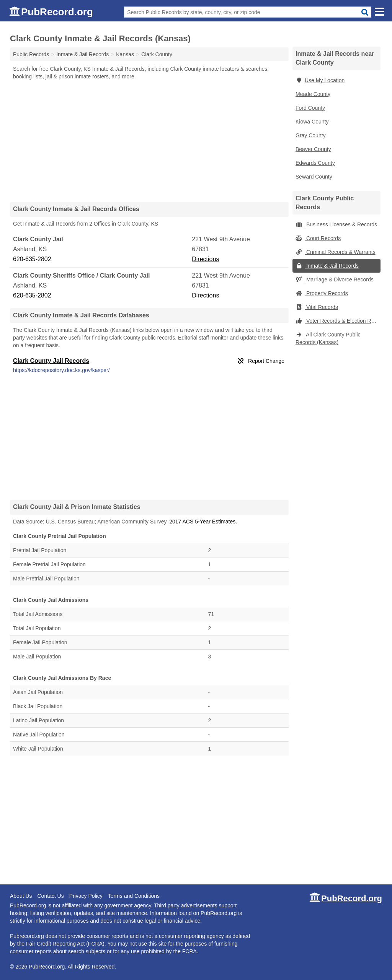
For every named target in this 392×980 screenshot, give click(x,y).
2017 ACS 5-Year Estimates (202, 522)
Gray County (311, 135)
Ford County (310, 108)
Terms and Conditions (134, 896)
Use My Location (320, 80)
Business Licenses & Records (336, 224)
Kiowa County (312, 122)
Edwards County (315, 163)
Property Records (322, 293)
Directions (205, 259)
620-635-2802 (32, 259)
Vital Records (317, 307)
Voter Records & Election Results (338, 321)
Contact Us (50, 896)
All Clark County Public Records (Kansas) (328, 338)
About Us (21, 896)
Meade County (313, 94)
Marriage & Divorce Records (335, 280)
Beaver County (313, 149)
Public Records (31, 54)
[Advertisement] (149, 141)
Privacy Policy (86, 896)
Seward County (314, 177)
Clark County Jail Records (51, 361)
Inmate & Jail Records (327, 266)
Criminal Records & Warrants (336, 252)
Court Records (318, 238)
